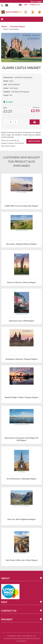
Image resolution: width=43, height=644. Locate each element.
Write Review (34, 141)
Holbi (28, 638)
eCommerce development (13, 638)
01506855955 (3, 5)
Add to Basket (35, 122)
